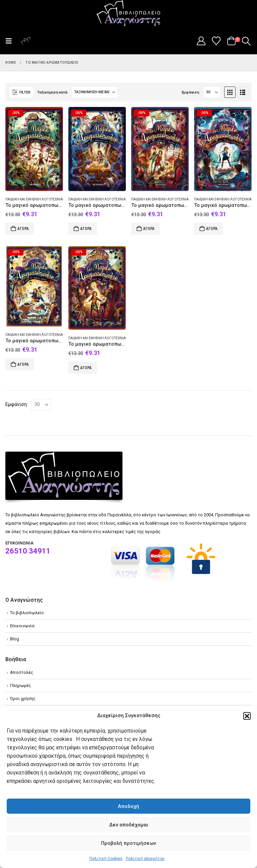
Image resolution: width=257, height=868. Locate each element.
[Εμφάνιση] (212, 92)
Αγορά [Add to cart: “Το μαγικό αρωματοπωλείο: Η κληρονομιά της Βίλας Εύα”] (86, 368)
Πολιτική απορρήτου (145, 859)
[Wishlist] (216, 41)
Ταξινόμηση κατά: (53, 92)
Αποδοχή (128, 806)
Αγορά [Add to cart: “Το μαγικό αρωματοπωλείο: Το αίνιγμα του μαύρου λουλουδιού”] (23, 229)
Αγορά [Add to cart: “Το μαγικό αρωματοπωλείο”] (86, 229)
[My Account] (201, 41)
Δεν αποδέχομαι (129, 825)
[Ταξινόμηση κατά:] (95, 92)
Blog (15, 639)
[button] (247, 716)
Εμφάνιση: (191, 92)
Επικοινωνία (22, 626)
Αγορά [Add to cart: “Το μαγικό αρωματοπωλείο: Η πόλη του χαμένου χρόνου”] (23, 364)
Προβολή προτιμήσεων (128, 843)
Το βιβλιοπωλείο (27, 613)
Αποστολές (22, 672)
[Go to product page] (34, 149)
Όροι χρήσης (23, 699)
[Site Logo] (128, 14)
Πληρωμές (21, 685)
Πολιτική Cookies (106, 859)
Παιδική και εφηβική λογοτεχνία (34, 199)
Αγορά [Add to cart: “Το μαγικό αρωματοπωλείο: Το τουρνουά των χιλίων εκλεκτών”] (212, 229)
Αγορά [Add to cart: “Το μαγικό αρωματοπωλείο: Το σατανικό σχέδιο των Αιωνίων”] (149, 229)
